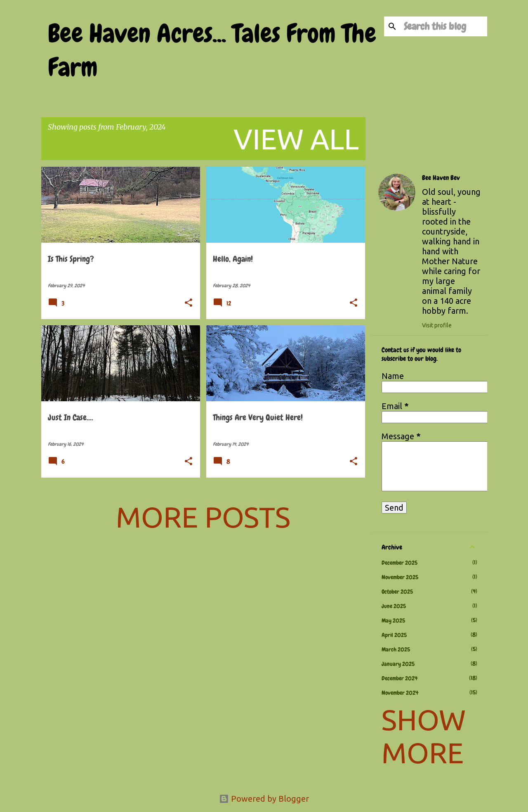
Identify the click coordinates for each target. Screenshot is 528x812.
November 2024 (400, 693)
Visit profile (437, 325)
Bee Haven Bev (441, 178)
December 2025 (400, 563)
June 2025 (394, 606)
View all (296, 139)
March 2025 (396, 649)
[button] (189, 303)
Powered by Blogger (264, 799)
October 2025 (397, 592)
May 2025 (393, 620)
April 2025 (394, 635)
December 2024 (400, 678)
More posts (203, 517)
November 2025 (400, 577)
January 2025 (398, 664)
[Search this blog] (444, 26)
